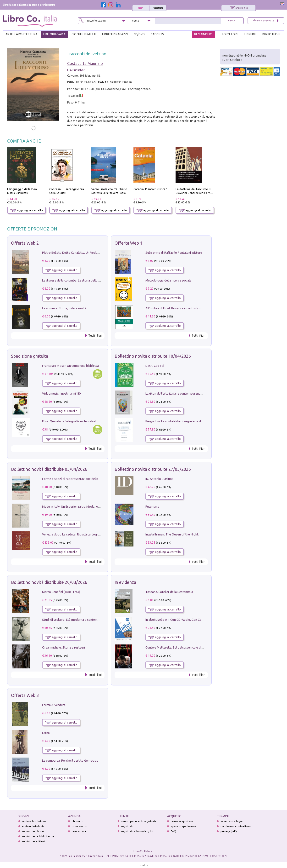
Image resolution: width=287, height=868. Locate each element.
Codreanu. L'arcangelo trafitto (70, 189)
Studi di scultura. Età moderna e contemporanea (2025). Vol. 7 (85, 620)
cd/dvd (139, 34)
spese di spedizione (184, 826)
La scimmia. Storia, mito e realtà (64, 308)
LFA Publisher (76, 70)
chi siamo (78, 821)
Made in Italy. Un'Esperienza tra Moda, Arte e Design (78, 506)
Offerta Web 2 (25, 243)
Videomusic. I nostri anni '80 (61, 393)
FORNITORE (230, 34)
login (141, 8)
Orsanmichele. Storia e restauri (63, 647)
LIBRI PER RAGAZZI (115, 34)
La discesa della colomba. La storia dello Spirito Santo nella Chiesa (88, 280)
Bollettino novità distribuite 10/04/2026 (153, 356)
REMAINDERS (203, 34)
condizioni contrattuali (236, 826)
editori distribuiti (33, 826)
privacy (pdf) (229, 831)
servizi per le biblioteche (38, 836)
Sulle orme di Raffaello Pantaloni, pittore (174, 253)
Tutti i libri (95, 336)
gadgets (157, 34)
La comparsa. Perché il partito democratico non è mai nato (83, 760)
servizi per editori (33, 841)
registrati (158, 8)
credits (144, 865)
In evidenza (125, 582)
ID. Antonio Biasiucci (159, 479)
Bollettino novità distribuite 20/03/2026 (49, 582)
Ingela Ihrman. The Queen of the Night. (172, 534)
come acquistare (182, 821)
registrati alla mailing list (138, 831)
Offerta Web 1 (128, 243)
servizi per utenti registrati (139, 821)
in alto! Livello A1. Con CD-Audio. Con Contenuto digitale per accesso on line (198, 620)
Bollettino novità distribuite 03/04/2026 (49, 469)
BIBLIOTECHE (271, 34)
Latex (46, 733)
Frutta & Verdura (54, 705)
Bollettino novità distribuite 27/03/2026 (153, 469)
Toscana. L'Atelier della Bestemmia (169, 592)
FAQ (174, 831)
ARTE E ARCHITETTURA (21, 34)
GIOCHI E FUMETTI (84, 34)
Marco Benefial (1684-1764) (61, 592)
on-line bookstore (34, 821)
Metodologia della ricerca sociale (168, 280)
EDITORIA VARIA (54, 34)
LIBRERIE (250, 34)
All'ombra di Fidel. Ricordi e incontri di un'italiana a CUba (185, 308)
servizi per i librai (33, 831)
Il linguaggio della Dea (22, 189)
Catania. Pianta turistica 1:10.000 (156, 189)
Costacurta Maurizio (85, 63)
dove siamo (80, 826)
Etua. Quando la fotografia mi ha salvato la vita (75, 421)
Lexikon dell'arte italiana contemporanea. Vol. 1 (178, 393)
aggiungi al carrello (27, 210)
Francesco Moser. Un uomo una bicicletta (70, 366)
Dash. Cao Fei (155, 366)
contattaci (79, 831)
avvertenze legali (232, 821)
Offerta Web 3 (25, 695)
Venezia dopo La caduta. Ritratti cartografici (73, 534)
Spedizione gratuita (30, 356)
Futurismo (152, 506)
